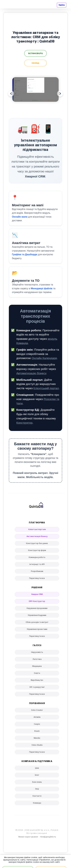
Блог (37, 775)
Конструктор (24, 423)
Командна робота (37, 557)
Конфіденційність (48, 837)
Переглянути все (37, 578)
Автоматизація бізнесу (37, 536)
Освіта (37, 673)
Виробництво (37, 680)
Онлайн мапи (20, 217)
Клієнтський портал (46, 388)
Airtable (37, 717)
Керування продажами (37, 608)
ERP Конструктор (37, 601)
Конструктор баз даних (37, 543)
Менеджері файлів (42, 288)
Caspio (37, 724)
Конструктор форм (37, 550)
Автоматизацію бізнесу (31, 373)
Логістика (37, 659)
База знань (37, 782)
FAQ (37, 789)
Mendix (37, 738)
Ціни (37, 768)
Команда (37, 803)
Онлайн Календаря (44, 358)
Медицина (37, 666)
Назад (35, 63)
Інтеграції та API (37, 564)
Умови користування (28, 837)
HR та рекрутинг (37, 687)
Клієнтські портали (37, 529)
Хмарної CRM (35, 176)
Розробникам (37, 571)
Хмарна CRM (37, 594)
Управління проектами (37, 629)
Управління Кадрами (37, 615)
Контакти (37, 796)
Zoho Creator (37, 710)
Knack (37, 731)
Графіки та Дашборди (25, 254)
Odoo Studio (37, 745)
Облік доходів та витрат (37, 622)
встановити (35, 53)
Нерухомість (37, 652)
